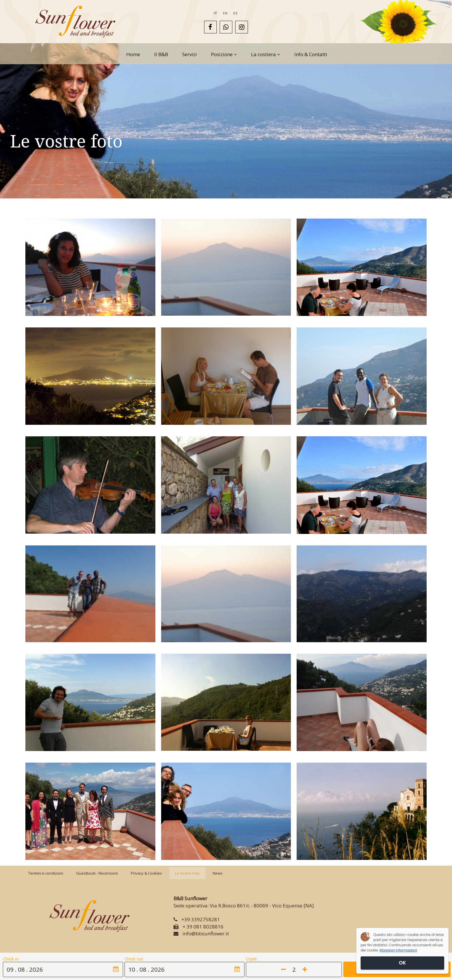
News (218, 873)
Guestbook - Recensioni (97, 873)
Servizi (190, 54)
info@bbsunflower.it (206, 933)
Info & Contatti (311, 54)
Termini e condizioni (46, 873)
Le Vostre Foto (187, 873)
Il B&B (161, 54)
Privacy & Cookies (146, 873)
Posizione (224, 54)
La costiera (266, 54)
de (236, 13)
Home (133, 54)
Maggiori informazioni (398, 950)
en (225, 13)
